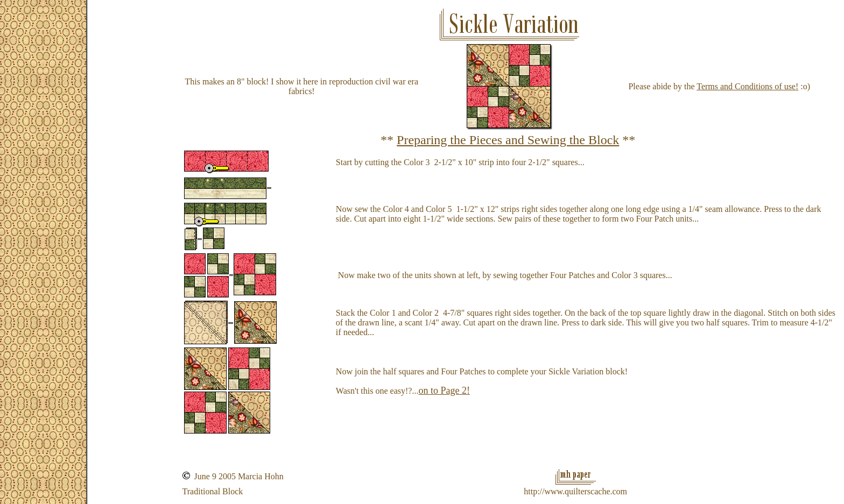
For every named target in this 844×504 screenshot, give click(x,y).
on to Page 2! (444, 391)
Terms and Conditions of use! (747, 86)
